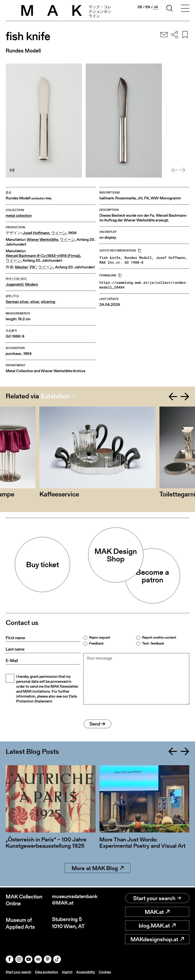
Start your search (157, 898)
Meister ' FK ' (26, 267)
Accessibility (86, 972)
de (140, 7)
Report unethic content (159, 637)
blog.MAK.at (157, 926)
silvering (48, 302)
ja (156, 7)
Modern (32, 284)
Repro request (100, 637)
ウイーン (59, 233)
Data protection (47, 972)
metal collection (19, 216)
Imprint (67, 972)
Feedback (96, 643)
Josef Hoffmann (36, 233)
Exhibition (56, 396)
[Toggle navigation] (185, 9)
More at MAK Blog (98, 869)
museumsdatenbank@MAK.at (75, 900)
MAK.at (157, 912)
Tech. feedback (153, 643)
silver (35, 302)
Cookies (105, 972)
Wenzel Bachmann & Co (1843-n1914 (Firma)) (43, 256)
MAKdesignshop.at (157, 939)
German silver (17, 302)
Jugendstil (15, 284)
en (148, 7)
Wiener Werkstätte (42, 240)
